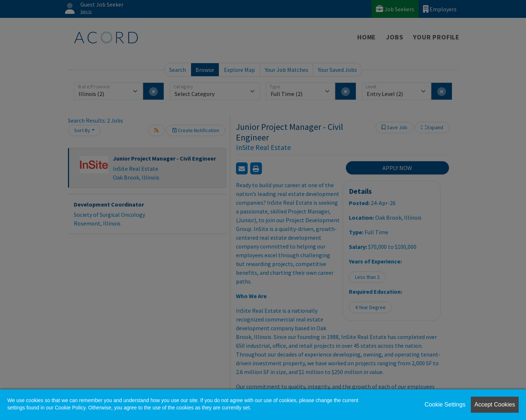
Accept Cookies (495, 404)
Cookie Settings (445, 404)
